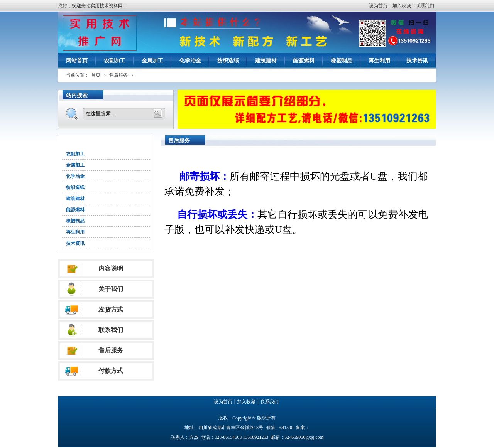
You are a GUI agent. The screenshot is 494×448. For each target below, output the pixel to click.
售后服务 (118, 75)
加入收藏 (402, 6)
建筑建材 (266, 61)
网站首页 (77, 61)
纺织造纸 (228, 61)
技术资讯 (417, 61)
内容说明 (111, 269)
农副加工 (115, 61)
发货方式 (111, 309)
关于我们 (111, 289)
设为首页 (378, 6)
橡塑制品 (342, 61)
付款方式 (111, 371)
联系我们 (425, 6)
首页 (96, 75)
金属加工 (152, 61)
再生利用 (379, 61)
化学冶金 (190, 61)
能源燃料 (304, 61)
